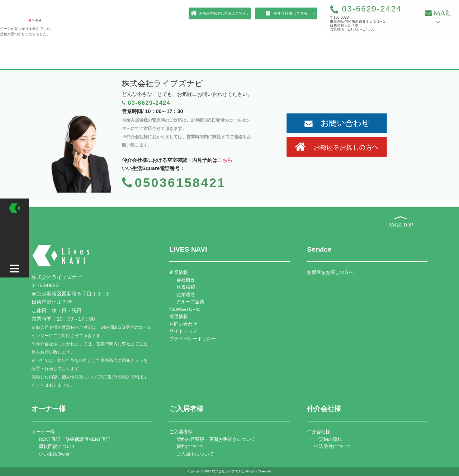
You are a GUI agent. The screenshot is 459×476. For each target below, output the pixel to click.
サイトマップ (183, 331)
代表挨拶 (186, 287)
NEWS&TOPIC (185, 309)
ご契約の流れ (328, 439)
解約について (190, 446)
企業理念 (186, 295)
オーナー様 (43, 432)
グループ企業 (190, 302)
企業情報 (179, 272)
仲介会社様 (319, 432)
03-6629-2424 (366, 9)
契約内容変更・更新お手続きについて (216, 439)
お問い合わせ (183, 324)
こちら (225, 160)
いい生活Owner (55, 454)
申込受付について (333, 446)
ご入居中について (195, 454)
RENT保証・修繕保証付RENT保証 (75, 439)
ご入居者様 (181, 432)
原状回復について (57, 446)
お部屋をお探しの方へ (330, 272)
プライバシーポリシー (193, 339)
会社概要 (186, 280)
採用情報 (179, 316)
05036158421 (180, 183)
